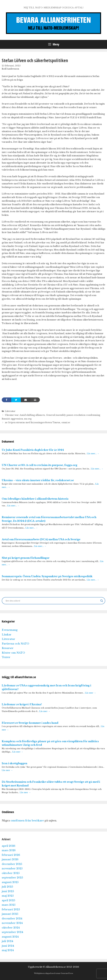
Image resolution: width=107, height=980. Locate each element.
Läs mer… (93, 454)
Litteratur (10, 411)
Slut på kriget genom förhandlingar (26, 558)
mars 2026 (9, 850)
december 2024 (12, 919)
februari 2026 (11, 855)
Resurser (8, 648)
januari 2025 (10, 914)
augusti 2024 (10, 937)
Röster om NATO (13, 653)
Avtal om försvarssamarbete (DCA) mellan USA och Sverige (41, 539)
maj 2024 (8, 950)
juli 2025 (7, 887)
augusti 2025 (10, 882)
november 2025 (12, 869)
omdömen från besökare (27, 821)
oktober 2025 (11, 873)
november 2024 (12, 923)
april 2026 (9, 846)
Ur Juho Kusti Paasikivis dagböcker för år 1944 (33, 450)
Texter (6, 657)
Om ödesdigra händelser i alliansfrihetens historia (35, 499)
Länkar (7, 635)
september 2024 (12, 932)
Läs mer (90, 693)
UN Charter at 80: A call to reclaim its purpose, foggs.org (40, 465)
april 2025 (8, 900)
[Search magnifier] (102, 601)
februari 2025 (11, 909)
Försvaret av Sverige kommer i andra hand (30, 723)
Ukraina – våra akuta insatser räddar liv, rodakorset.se (38, 480)
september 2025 (12, 878)
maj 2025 (8, 896)
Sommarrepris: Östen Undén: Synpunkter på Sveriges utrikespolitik (47, 576)
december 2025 (12, 864)
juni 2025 (8, 891)
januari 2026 (10, 859)
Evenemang (10, 630)
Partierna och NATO (15, 644)
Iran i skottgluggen (14, 763)
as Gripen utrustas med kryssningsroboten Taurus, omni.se (38, 422)
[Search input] (52, 601)
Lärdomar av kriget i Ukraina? (22, 704)
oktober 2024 (11, 928)
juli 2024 (8, 941)
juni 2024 (8, 946)
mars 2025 (9, 905)
